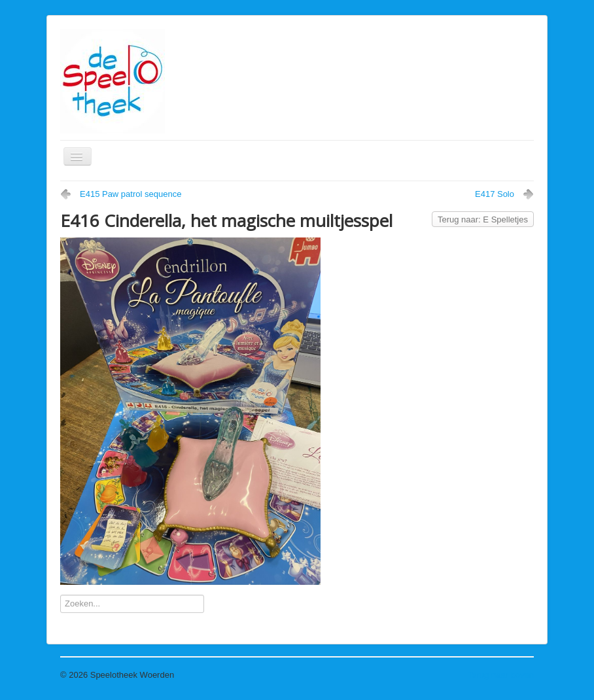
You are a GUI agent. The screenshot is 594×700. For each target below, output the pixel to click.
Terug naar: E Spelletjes (483, 219)
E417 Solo (495, 194)
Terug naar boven (501, 675)
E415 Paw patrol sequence (131, 194)
